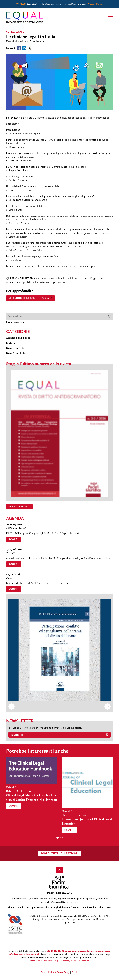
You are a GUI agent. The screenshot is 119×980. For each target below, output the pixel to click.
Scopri (14, 539)
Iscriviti (17, 735)
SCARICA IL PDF (19, 507)
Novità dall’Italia (16, 353)
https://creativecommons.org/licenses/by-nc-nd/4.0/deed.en (60, 961)
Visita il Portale (96, 4)
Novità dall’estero (17, 348)
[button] (58, 838)
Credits (75, 972)
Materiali (12, 343)
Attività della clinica (18, 338)
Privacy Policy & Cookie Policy (55, 972)
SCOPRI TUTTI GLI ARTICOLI (60, 853)
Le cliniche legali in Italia (29, 298)
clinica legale (15, 32)
